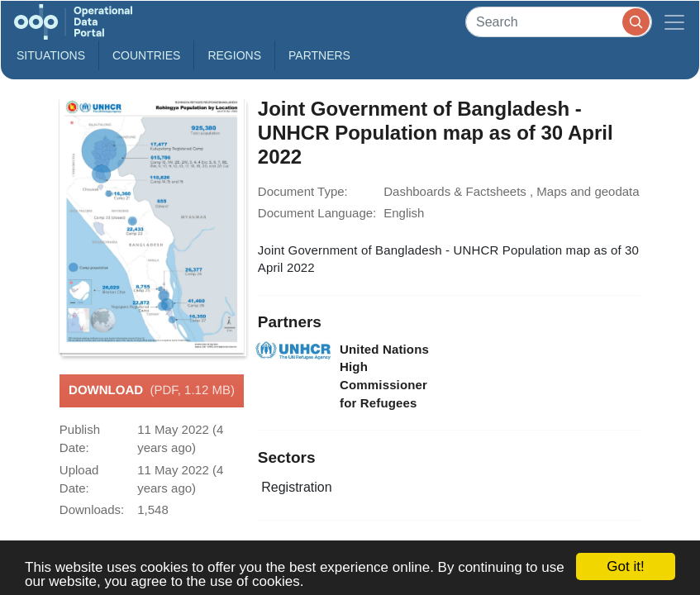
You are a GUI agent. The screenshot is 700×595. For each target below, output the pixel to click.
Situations (51, 55)
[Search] (559, 22)
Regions (234, 55)
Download (152, 391)
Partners (319, 55)
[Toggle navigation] (674, 22)
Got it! (625, 566)
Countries (146, 55)
